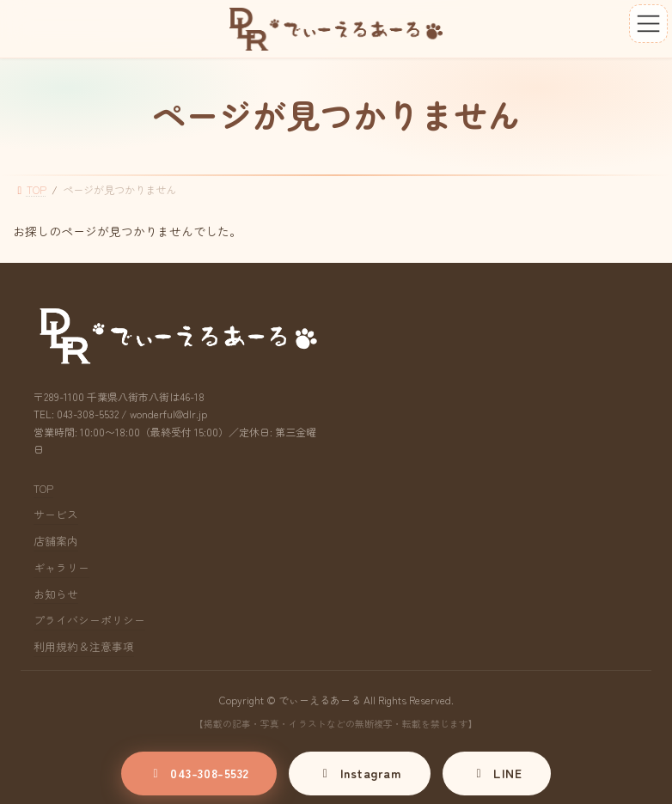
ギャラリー (61, 567)
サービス (56, 514)
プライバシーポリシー (89, 620)
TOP (43, 488)
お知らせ (56, 594)
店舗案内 (56, 541)
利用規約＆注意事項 (84, 646)
